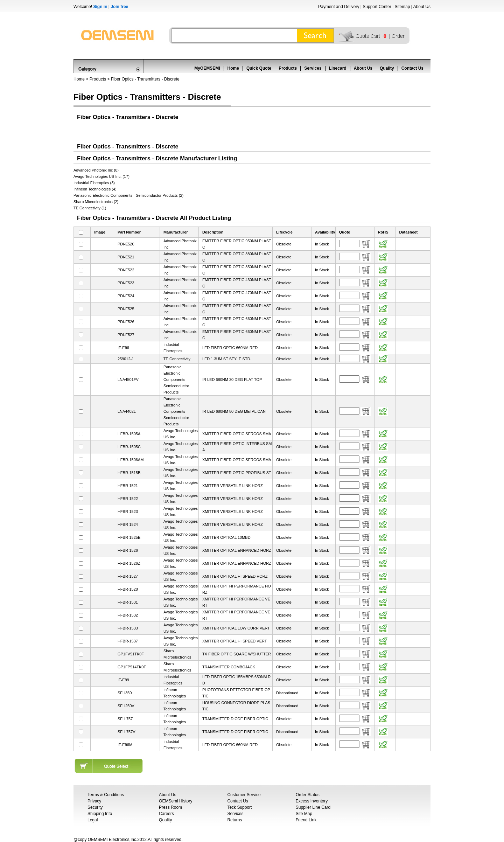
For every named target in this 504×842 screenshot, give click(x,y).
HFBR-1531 (128, 602)
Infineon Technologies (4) (95, 189)
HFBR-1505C (129, 447)
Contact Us (412, 68)
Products (288, 68)
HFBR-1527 (128, 576)
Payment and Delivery (339, 7)
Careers (166, 814)
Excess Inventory (312, 801)
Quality (387, 68)
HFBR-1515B (129, 473)
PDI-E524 (126, 296)
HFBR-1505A (129, 434)
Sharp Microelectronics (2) (96, 202)
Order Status (308, 795)
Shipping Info (100, 814)
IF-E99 (123, 680)
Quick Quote (259, 68)
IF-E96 (123, 348)
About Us (422, 7)
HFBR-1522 (128, 499)
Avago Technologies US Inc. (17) (101, 176)
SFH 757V (127, 732)
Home (233, 68)
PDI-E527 (126, 335)
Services (313, 68)
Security (95, 807)
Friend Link (306, 820)
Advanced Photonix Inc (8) (96, 170)
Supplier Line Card (313, 807)
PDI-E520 (126, 244)
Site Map (304, 814)
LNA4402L (127, 411)
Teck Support (239, 807)
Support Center (377, 7)
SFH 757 (125, 719)
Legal (93, 820)
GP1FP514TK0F (132, 667)
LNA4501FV (128, 380)
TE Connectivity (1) (90, 208)
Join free (119, 7)
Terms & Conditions (106, 795)
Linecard (338, 68)
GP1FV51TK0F (131, 654)
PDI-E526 (126, 322)
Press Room (170, 807)
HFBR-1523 (128, 512)
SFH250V (126, 706)
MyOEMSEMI (207, 68)
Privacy (94, 801)
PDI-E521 (126, 257)
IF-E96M (125, 745)
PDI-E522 (126, 270)
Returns (234, 820)
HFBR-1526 (128, 550)
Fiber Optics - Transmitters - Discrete (145, 79)
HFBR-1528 (128, 589)
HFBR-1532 (128, 615)
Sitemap (402, 7)
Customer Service (244, 795)
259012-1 (126, 359)
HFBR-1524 (128, 524)
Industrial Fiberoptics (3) (94, 183)
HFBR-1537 (128, 641)
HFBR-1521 (128, 486)
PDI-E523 (126, 283)
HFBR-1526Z (129, 563)
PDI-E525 (126, 309)
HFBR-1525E (129, 537)
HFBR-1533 (128, 628)
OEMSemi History (176, 801)
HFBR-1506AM (131, 460)
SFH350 (125, 693)
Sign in (100, 7)
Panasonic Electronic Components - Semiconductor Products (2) (128, 195)
